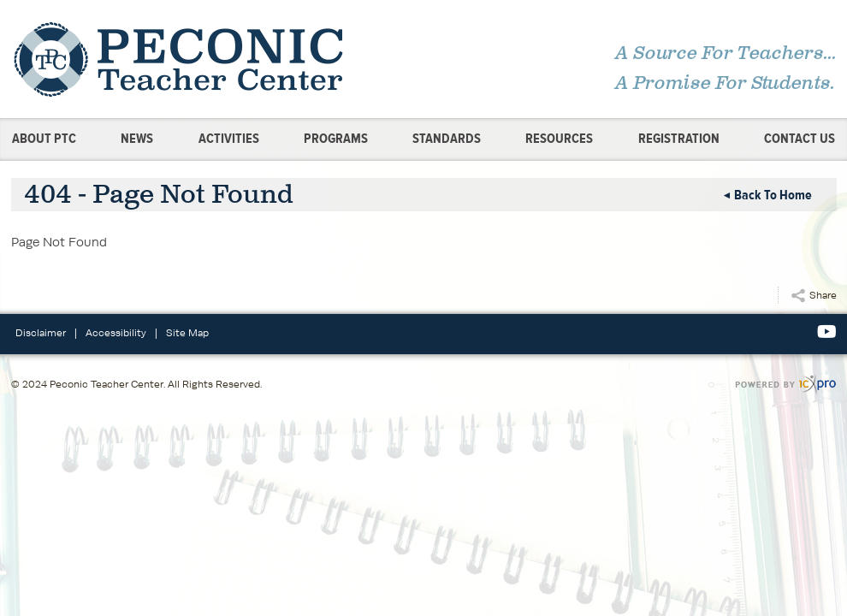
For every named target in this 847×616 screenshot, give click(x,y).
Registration (679, 139)
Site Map (187, 332)
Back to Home (773, 195)
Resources (559, 139)
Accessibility (116, 332)
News (137, 139)
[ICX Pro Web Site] (786, 385)
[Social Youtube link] (827, 332)
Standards (447, 139)
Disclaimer (41, 332)
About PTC (44, 139)
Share (823, 295)
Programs (336, 139)
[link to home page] (212, 59)
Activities (229, 139)
